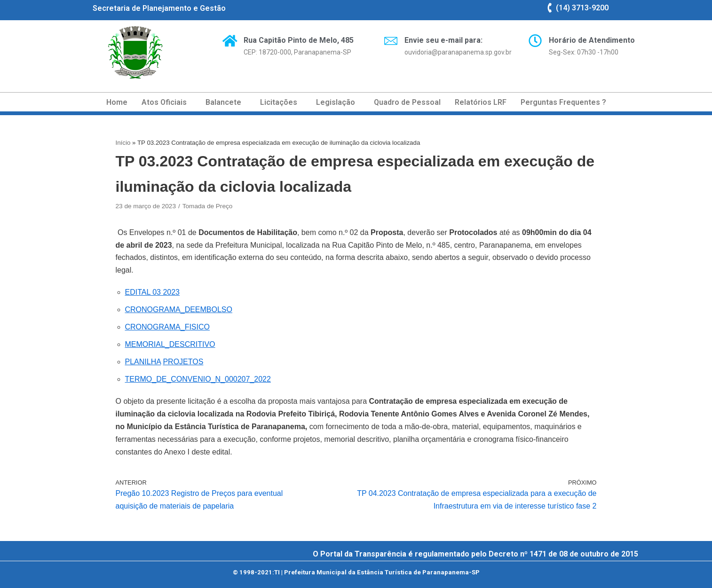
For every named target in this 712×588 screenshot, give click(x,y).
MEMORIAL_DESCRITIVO (170, 344)
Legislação (336, 102)
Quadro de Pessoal (407, 102)
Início (123, 143)
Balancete (223, 102)
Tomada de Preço (208, 206)
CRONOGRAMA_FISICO (167, 327)
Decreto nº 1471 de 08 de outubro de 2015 (563, 554)
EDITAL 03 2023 (153, 292)
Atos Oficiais (164, 102)
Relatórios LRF (481, 102)
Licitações (279, 102)
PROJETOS (183, 362)
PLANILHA (143, 362)
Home (117, 102)
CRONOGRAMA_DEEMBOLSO (179, 310)
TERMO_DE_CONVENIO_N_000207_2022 (198, 379)
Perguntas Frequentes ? (563, 102)
